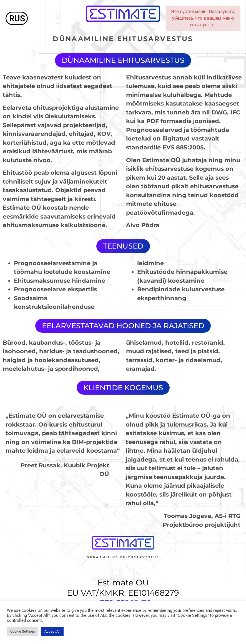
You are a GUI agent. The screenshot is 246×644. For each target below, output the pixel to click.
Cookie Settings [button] (23, 631)
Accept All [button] (52, 631)
